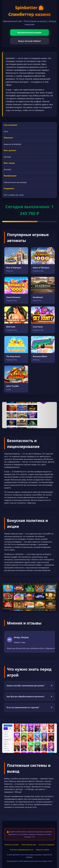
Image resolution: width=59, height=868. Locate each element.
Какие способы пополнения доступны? (29, 685)
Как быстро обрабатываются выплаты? (29, 696)
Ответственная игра (29, 845)
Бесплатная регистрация (29, 32)
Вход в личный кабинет (29, 41)
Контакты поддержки (47, 845)
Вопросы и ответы (43, 850)
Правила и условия (12, 845)
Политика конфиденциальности (21, 850)
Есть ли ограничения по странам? (29, 707)
